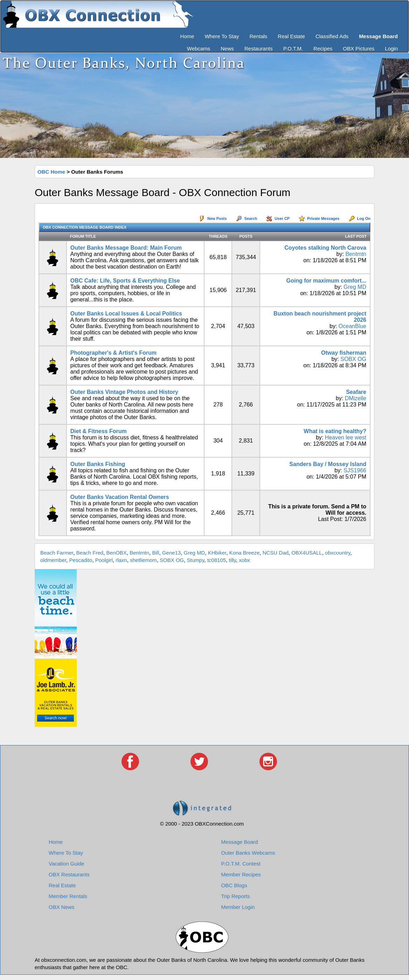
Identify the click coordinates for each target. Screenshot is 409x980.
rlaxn (121, 560)
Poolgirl (104, 560)
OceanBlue (352, 326)
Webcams (199, 48)
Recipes (323, 48)
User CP (282, 218)
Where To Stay (222, 36)
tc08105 (217, 560)
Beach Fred (90, 553)
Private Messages (323, 218)
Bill (155, 553)
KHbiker (217, 553)
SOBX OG (353, 359)
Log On (364, 218)
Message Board (240, 842)
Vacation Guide (66, 864)
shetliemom (143, 560)
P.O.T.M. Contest (241, 864)
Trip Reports (236, 896)
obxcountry (338, 553)
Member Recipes (241, 874)
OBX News (61, 907)
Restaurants (259, 48)
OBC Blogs (234, 885)
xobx (244, 560)
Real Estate (291, 36)
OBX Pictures (359, 48)
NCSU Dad (276, 553)
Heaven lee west (346, 437)
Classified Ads (332, 36)
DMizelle (356, 398)
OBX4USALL (307, 553)
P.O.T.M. (293, 48)
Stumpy (196, 560)
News (227, 48)
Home (187, 36)
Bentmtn (356, 254)
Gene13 (171, 553)
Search (251, 218)
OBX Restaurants (69, 874)
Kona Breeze (245, 553)
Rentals (259, 36)
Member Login (238, 907)
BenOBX (116, 553)
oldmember (53, 560)
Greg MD (355, 287)
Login (391, 48)
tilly (232, 560)
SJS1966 (355, 470)
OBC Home (51, 172)
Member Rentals (68, 896)
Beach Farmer (57, 553)
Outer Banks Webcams (248, 853)
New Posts (217, 218)
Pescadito (81, 560)
